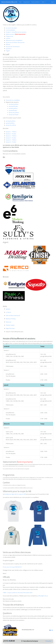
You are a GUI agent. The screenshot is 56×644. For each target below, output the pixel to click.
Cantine (8, 38)
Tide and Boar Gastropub (13, 315)
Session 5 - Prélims (11, 140)
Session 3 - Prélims (11, 136)
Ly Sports (8, 312)
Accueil (6, 54)
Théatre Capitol (10, 325)
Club (20, 2)
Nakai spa (8, 322)
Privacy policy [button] (48, 641)
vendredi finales (13, 106)
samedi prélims (13, 108)
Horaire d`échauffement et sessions (16, 32)
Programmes (9, 36)
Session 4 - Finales (11, 138)
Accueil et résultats (11, 28)
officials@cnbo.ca (43, 596)
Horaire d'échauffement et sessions (19, 338)
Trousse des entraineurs (13, 605)
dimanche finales (14, 115)
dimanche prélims (14, 113)
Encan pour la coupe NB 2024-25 (12, 567)
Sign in (53, 2)
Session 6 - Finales (11, 142)
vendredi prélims (14, 104)
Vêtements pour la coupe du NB (17, 491)
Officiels (8, 44)
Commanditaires (10, 30)
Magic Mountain (10, 328)
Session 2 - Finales (11, 134)
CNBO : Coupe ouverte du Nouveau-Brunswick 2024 (18, 593)
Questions (9, 49)
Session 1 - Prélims (11, 132)
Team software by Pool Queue (30, 641)
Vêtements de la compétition (14, 40)
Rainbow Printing (11, 319)
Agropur (8, 309)
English (8, 51)
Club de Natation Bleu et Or (9, 2)
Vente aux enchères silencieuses (15, 42)
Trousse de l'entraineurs (13, 47)
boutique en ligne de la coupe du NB (15, 494)
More (43, 2)
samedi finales (13, 110)
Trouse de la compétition (13, 100)
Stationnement (10, 34)
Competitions (26, 2)
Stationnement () (18, 462)
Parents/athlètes (35, 2)
